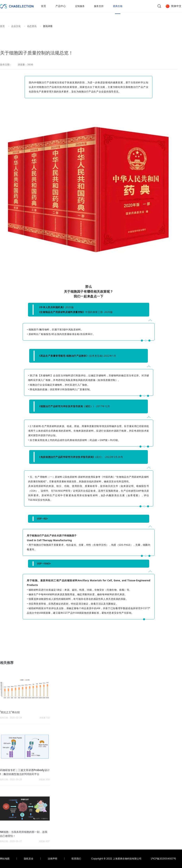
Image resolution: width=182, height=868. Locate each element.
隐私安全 (29, 859)
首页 (44, 7)
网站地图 (5, 859)
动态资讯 (32, 26)
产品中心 (61, 7)
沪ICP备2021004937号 (163, 859)
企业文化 (16, 26)
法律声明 (52, 859)
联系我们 (76, 859)
